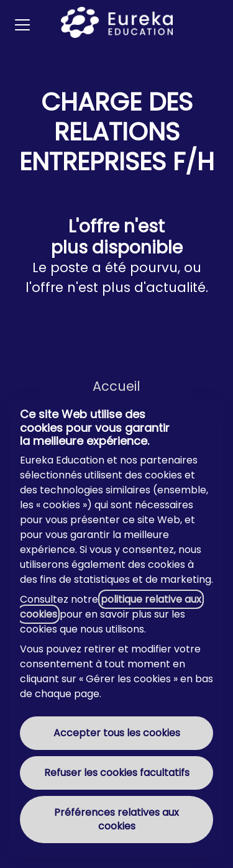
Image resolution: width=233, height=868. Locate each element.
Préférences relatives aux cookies (116, 819)
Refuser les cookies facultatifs (117, 773)
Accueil (116, 386)
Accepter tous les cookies (117, 733)
